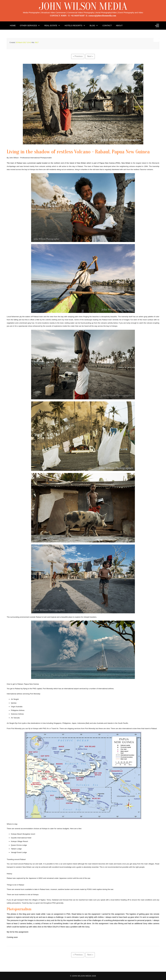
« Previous (78, 56)
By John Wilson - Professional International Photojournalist (29, 158)
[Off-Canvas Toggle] (157, 26)
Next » (90, 56)
